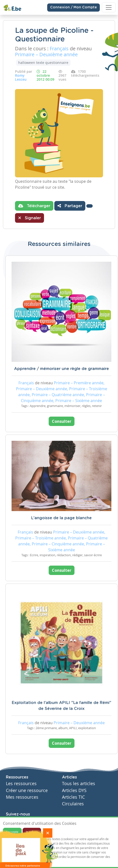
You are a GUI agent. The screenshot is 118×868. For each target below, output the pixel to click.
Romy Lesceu (21, 77)
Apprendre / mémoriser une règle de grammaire (61, 369)
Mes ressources (22, 797)
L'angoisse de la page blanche (61, 518)
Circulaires (73, 804)
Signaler (29, 218)
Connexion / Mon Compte (74, 7)
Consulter (62, 421)
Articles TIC (73, 797)
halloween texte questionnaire (43, 63)
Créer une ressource (27, 790)
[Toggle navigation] (109, 7)
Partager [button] (70, 206)
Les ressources (21, 784)
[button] (89, 206)
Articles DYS (74, 790)
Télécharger (34, 206)
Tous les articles (79, 784)
